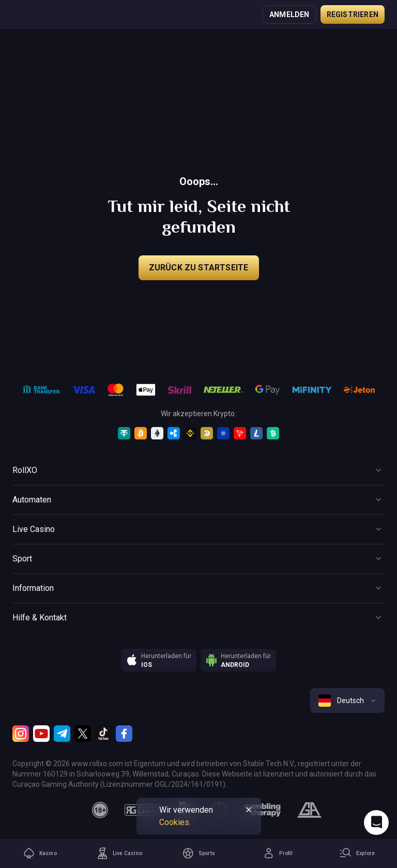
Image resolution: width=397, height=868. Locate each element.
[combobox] (347, 701)
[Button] (198, 470)
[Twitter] (83, 734)
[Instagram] (21, 734)
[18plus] (100, 810)
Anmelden (289, 14)
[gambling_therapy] (262, 810)
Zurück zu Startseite (199, 268)
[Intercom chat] (376, 823)
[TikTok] (103, 734)
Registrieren (353, 14)
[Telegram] (62, 734)
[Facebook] (124, 734)
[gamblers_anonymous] (309, 810)
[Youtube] (41, 734)
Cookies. (175, 822)
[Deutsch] (347, 701)
